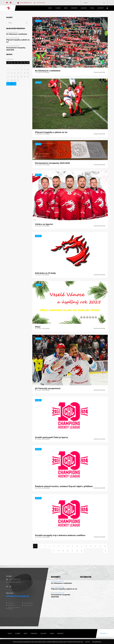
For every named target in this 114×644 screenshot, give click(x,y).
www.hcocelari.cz (18, 596)
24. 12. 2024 (38, 329)
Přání (38, 327)
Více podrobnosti (97, 642)
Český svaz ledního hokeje (14, 608)
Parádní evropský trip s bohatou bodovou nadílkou (60, 535)
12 (86, 546)
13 (91, 546)
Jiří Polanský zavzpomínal (48, 388)
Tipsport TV (12, 605)
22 (77, 551)
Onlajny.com (28, 605)
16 (105, 546)
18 (58, 551)
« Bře (11, 84)
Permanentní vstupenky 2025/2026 (52, 163)
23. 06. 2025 (38, 134)
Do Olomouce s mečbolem (48, 71)
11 (82, 546)
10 (77, 546)
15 (100, 546)
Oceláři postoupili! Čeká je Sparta (51, 437)
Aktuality (38, 21)
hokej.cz (11, 603)
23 (82, 551)
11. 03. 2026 (38, 72)
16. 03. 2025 (38, 226)
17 (54, 551)
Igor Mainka (45, 72)
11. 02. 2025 (38, 275)
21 (72, 551)
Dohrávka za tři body (45, 273)
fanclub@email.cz (24, 3)
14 (95, 546)
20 (68, 551)
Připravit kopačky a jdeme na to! (51, 132)
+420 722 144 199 (40, 3)
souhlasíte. (88, 642)
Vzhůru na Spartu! (44, 224)
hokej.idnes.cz (29, 603)
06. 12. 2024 (38, 390)
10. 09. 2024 (38, 537)
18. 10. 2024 (38, 439)
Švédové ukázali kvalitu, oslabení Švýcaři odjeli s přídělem (64, 486)
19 (63, 551)
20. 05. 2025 (38, 165)
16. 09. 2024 (38, 488)
